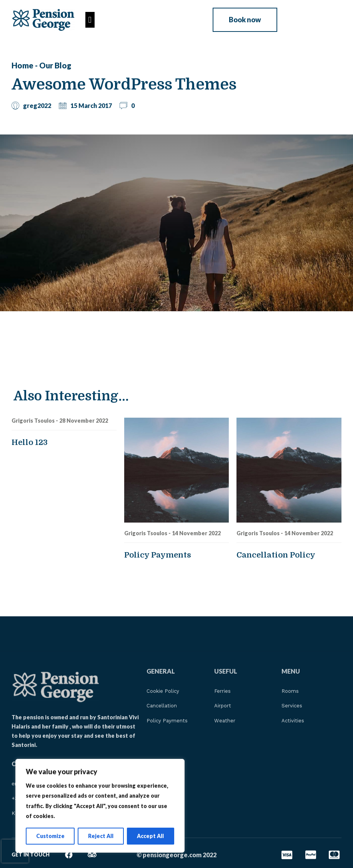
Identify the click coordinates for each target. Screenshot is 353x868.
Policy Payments (158, 555)
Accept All (150, 836)
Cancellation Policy (276, 555)
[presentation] (15, 851)
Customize (50, 836)
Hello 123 (30, 442)
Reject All (101, 836)
